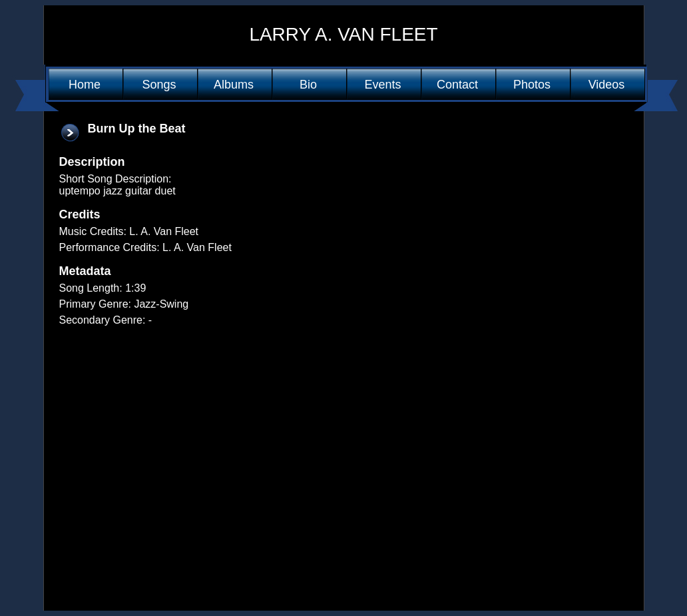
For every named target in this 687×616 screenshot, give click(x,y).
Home (85, 85)
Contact (457, 85)
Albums (234, 85)
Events (382, 85)
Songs (159, 85)
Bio (308, 85)
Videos (607, 85)
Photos (532, 85)
